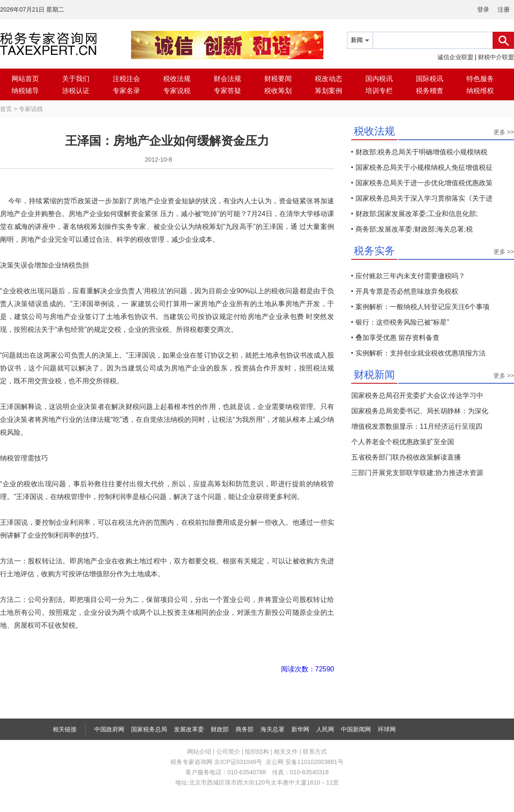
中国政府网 (109, 729)
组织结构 (257, 752)
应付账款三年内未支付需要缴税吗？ (410, 276)
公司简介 (228, 752)
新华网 (300, 729)
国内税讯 (379, 79)
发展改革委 (189, 729)
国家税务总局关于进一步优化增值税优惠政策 (424, 183)
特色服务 (480, 79)
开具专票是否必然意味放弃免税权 (407, 291)
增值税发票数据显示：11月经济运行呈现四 (417, 426)
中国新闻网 (356, 729)
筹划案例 (329, 91)
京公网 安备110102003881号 (304, 762)
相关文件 (286, 752)
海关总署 (272, 729)
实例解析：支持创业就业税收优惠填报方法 (421, 353)
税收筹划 (278, 91)
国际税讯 (430, 79)
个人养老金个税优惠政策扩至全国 (403, 442)
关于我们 (76, 79)
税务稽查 (430, 91)
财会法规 (227, 79)
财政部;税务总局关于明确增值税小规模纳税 (421, 152)
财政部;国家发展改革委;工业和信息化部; (417, 214)
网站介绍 (199, 752)
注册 (504, 9)
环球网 (387, 729)
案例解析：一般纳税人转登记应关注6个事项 (423, 307)
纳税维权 (480, 91)
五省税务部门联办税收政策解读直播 (406, 457)
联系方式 (315, 752)
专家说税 (177, 91)
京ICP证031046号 (238, 762)
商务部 (245, 729)
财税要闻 (278, 79)
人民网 (325, 729)
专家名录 (126, 91)
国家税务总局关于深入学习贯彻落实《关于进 (424, 198)
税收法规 (177, 79)
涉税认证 (76, 91)
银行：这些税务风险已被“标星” (402, 322)
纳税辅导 (25, 91)
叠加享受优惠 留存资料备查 (397, 338)
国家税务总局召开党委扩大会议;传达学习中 (417, 395)
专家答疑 (227, 91)
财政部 (220, 729)
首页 (6, 109)
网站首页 (25, 79)
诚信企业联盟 (455, 57)
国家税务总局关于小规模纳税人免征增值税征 (424, 167)
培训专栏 (379, 91)
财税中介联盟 (496, 57)
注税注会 (126, 79)
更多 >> (504, 132)
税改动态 (329, 79)
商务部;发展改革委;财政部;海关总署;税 (414, 229)
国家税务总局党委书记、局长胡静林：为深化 (420, 411)
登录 (483, 9)
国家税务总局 (149, 729)
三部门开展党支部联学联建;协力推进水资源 (417, 473)
